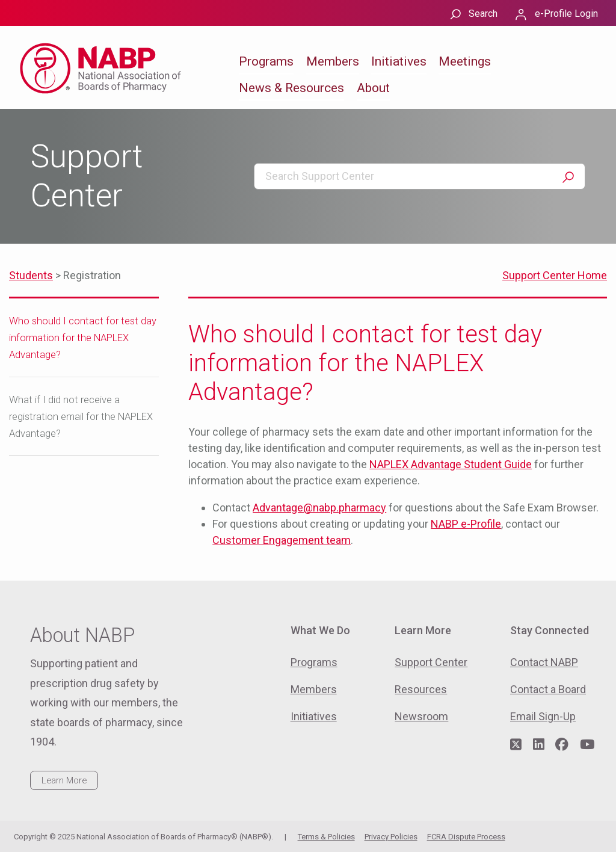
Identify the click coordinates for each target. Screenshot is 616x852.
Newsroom (421, 716)
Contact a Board (548, 689)
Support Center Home (555, 275)
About (373, 88)
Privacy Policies (391, 837)
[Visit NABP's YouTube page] (587, 745)
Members (333, 61)
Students (31, 275)
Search (483, 14)
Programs (266, 61)
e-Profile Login (566, 14)
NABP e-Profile (466, 524)
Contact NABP (544, 662)
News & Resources (291, 88)
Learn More (64, 780)
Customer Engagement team (282, 540)
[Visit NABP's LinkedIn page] (539, 745)
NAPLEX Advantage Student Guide (451, 464)
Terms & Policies (326, 837)
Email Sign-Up (543, 716)
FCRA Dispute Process (466, 837)
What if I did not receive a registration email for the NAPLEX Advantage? (81, 417)
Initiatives (399, 61)
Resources (421, 689)
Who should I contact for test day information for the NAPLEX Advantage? (83, 338)
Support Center (431, 662)
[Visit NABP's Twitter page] (516, 745)
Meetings (465, 61)
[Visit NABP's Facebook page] (562, 745)
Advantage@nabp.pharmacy (319, 508)
